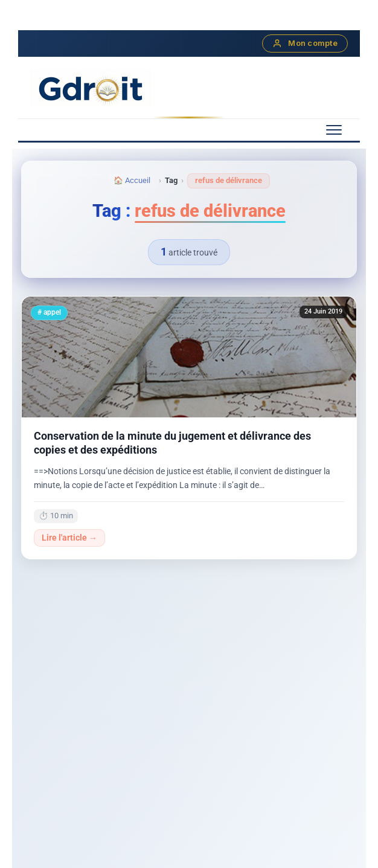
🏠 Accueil (132, 180)
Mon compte (305, 43)
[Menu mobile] (334, 130)
